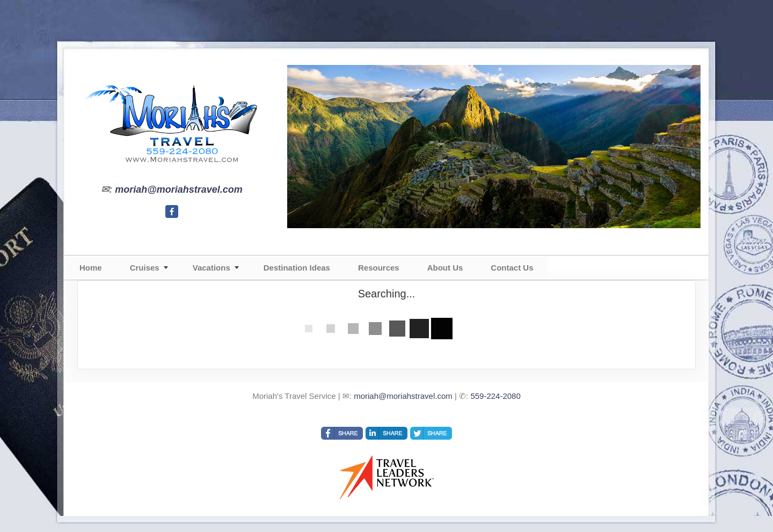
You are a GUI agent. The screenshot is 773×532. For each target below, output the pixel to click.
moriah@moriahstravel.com (179, 190)
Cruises (145, 268)
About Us (445, 268)
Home (91, 268)
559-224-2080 (495, 396)
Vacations (212, 268)
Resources (379, 268)
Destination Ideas (297, 268)
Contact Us (512, 268)
